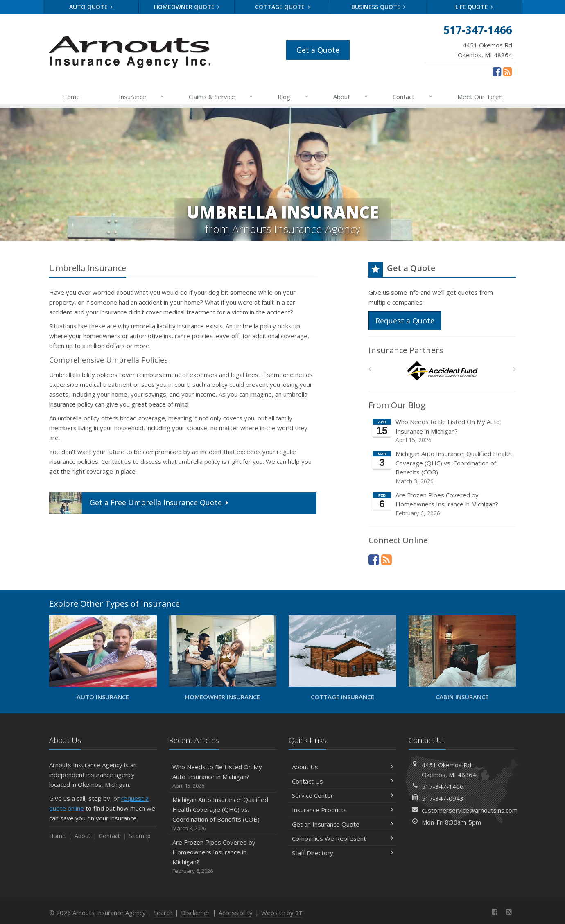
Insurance (142, 97)
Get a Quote (318, 50)
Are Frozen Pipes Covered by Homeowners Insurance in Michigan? (443, 504)
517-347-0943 (443, 798)
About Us (342, 767)
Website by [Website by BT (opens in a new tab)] (282, 913)
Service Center (342, 795)
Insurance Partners (406, 350)
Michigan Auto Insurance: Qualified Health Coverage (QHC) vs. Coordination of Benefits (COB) (443, 468)
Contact (413, 97)
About (351, 97)
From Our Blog (397, 405)
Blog (293, 97)
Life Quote (474, 7)
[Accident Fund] (442, 371)
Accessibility (236, 913)
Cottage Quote (282, 7)
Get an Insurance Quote (342, 824)
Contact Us (342, 781)
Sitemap (140, 836)
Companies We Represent (342, 838)
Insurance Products (342, 810)
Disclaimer (195, 913)
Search (163, 913)
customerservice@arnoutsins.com (470, 810)
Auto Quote (91, 7)
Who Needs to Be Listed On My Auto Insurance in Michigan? (443, 431)
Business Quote (379, 7)
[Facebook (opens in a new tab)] (497, 71)
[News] (507, 71)
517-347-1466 (443, 786)
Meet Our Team (480, 97)
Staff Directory (342, 853)
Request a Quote (405, 321)
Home (71, 97)
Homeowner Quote (187, 7)
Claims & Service (221, 97)
